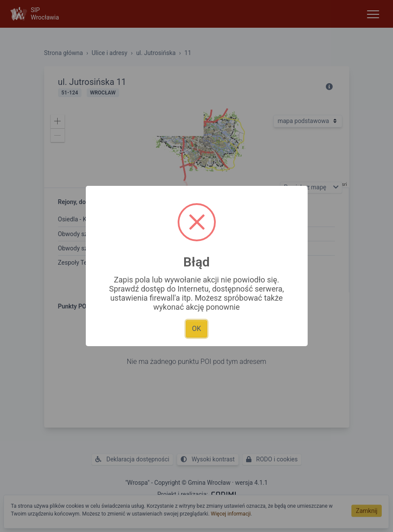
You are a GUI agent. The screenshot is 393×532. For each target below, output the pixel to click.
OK (196, 329)
